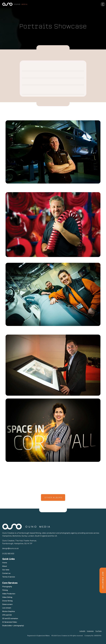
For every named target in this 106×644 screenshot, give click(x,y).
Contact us (6, 573)
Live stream (7, 608)
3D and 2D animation (10, 619)
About (5, 566)
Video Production (9, 594)
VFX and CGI (7, 615)
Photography (7, 587)
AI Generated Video (10, 622)
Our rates (6, 570)
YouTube (98, 631)
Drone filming (7, 601)
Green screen (7, 604)
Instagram (90, 631)
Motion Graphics (9, 612)
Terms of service (9, 577)
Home (5, 563)
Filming (5, 590)
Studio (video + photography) (13, 626)
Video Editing (7, 597)
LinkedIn (82, 631)
